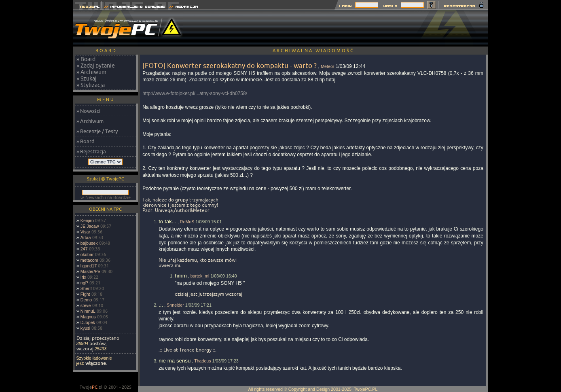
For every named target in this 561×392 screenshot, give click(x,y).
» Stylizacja (91, 85)
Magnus (88, 317)
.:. (161, 305)
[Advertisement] (341, 28)
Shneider (175, 305)
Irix (83, 277)
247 (84, 249)
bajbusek (89, 243)
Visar (85, 232)
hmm (181, 276)
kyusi (85, 328)
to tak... (167, 221)
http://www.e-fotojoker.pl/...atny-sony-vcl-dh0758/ (195, 93)
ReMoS (187, 222)
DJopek (88, 322)
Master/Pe (90, 271)
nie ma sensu (175, 361)
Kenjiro (87, 220)
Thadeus (202, 361)
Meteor (327, 66)
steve (86, 305)
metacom (89, 260)
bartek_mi (200, 276)
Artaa (86, 237)
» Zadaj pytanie (96, 66)
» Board (86, 59)
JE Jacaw (90, 226)
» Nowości (88, 111)
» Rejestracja (91, 151)
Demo (86, 300)
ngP (84, 283)
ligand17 (89, 266)
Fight (85, 294)
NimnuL (88, 311)
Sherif (86, 288)
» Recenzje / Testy (97, 131)
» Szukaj (87, 78)
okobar (87, 254)
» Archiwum (91, 72)
